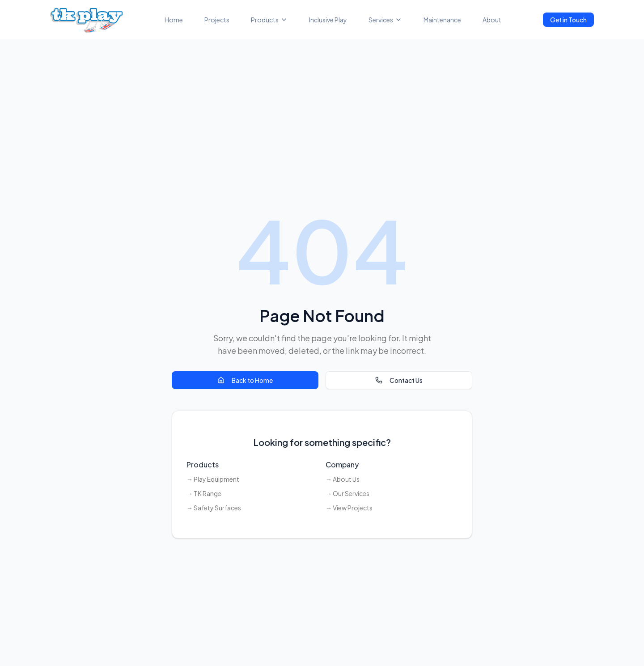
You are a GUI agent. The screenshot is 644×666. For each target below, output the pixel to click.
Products (269, 20)
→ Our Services (347, 493)
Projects (217, 20)
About (492, 20)
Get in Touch (568, 20)
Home (174, 20)
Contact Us (399, 380)
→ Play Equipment (213, 479)
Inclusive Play (328, 20)
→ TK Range (204, 493)
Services (385, 20)
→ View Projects (349, 508)
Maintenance (442, 20)
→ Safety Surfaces (214, 508)
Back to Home (245, 380)
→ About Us (343, 479)
